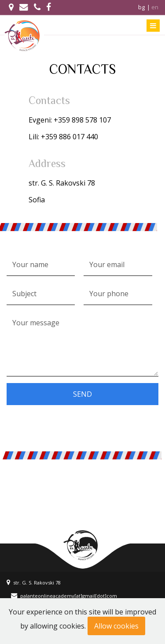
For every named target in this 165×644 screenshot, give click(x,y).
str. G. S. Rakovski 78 (34, 583)
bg (141, 7)
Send (82, 394)
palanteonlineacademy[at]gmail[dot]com (64, 596)
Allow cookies (116, 626)
